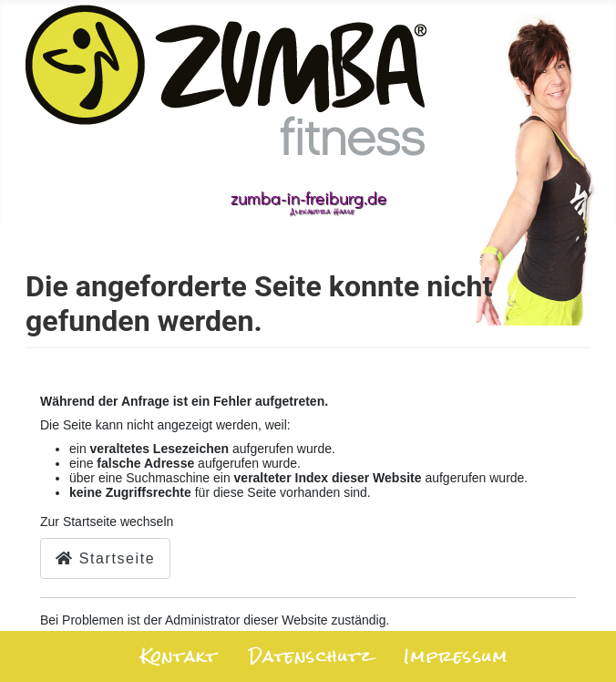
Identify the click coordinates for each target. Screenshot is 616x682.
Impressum (456, 657)
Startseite (105, 558)
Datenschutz (310, 657)
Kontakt (179, 657)
